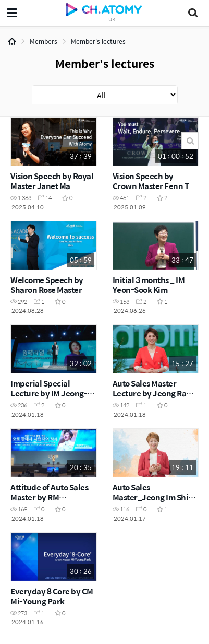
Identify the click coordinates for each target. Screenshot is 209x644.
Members (44, 41)
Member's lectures (98, 41)
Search (190, 141)
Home (12, 41)
